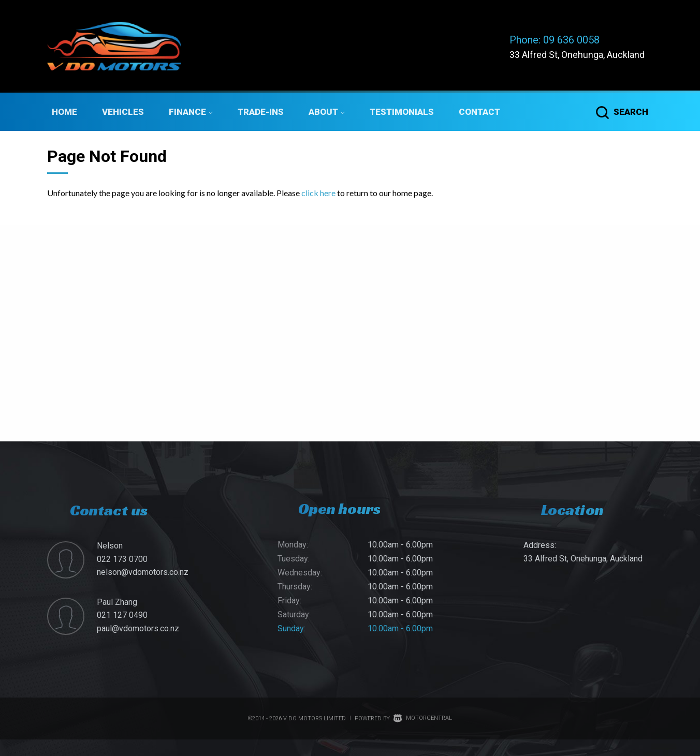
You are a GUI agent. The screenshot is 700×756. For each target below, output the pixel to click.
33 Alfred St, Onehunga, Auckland (577, 55)
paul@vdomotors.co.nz (138, 628)
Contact (479, 112)
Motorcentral (423, 718)
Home (64, 112)
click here (318, 193)
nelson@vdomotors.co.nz (143, 572)
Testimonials (402, 112)
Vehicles (123, 112)
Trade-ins (261, 112)
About (327, 112)
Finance (191, 112)
